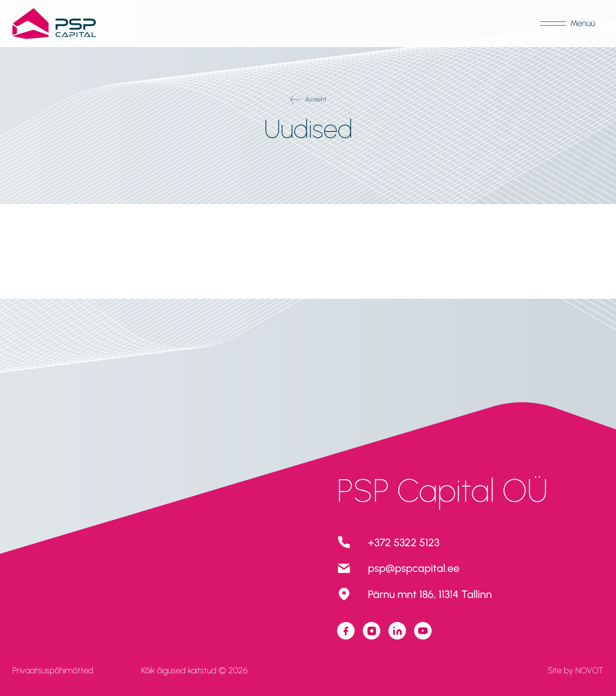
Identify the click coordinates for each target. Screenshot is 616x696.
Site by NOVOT (576, 670)
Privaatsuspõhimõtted (53, 670)
